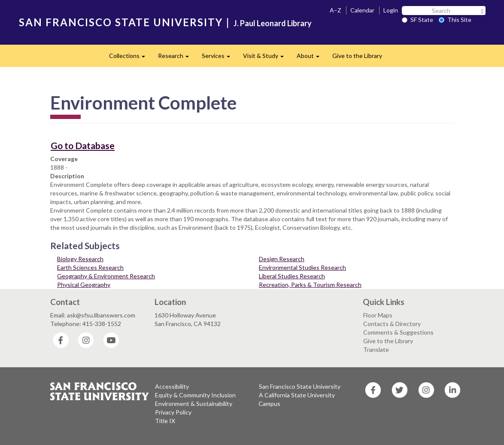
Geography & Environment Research (106, 276)
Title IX (165, 421)
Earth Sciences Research (90, 267)
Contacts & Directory (392, 324)
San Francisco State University (300, 386)
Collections (130, 58)
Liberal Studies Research (292, 276)
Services (219, 58)
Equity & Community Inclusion (195, 395)
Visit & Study (267, 58)
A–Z (335, 10)
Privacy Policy (173, 412)
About (311, 58)
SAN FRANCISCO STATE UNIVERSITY (121, 22)
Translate (376, 349)
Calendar (362, 10)
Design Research (282, 259)
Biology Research (80, 259)
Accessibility (172, 386)
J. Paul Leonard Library (273, 23)
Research (177, 58)
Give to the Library (357, 56)
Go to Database (83, 145)
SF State (417, 20)
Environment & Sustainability (194, 404)
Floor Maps (378, 315)
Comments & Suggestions (398, 332)
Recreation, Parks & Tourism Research (310, 285)
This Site (455, 20)
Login (391, 10)
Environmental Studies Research (302, 267)
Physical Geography (84, 285)
